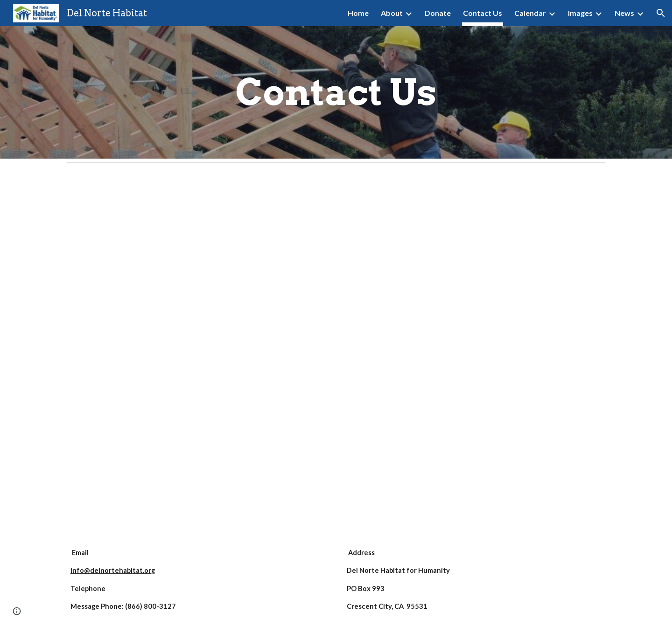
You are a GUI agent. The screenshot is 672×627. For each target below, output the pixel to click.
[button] (661, 13)
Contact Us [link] (483, 13)
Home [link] (358, 13)
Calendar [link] (530, 13)
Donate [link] (438, 13)
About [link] (392, 13)
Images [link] (580, 13)
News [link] (624, 13)
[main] (336, 92)
